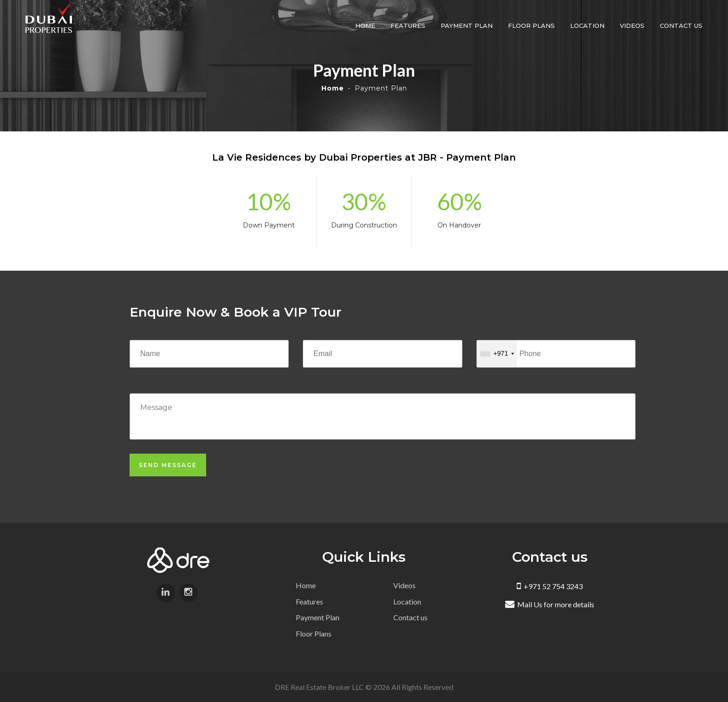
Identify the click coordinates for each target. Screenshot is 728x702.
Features (408, 26)
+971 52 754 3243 (550, 586)
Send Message (168, 465)
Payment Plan (467, 26)
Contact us (681, 26)
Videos (632, 26)
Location (587, 26)
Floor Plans (531, 26)
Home (365, 26)
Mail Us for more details (550, 604)
